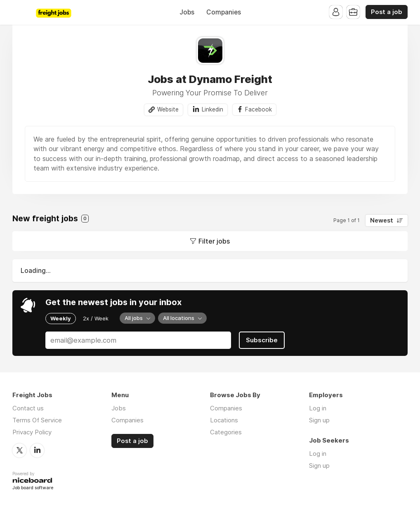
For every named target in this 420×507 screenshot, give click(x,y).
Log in (318, 408)
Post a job (387, 12)
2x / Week (96, 318)
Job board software (33, 488)
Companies (224, 12)
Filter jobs (214, 241)
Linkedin (212, 109)
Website (168, 109)
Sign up (319, 420)
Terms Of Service (37, 420)
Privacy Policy (32, 432)
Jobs (187, 12)
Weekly (61, 318)
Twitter (19, 450)
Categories (226, 432)
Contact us (28, 408)
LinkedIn (37, 450)
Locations (224, 420)
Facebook (258, 109)
